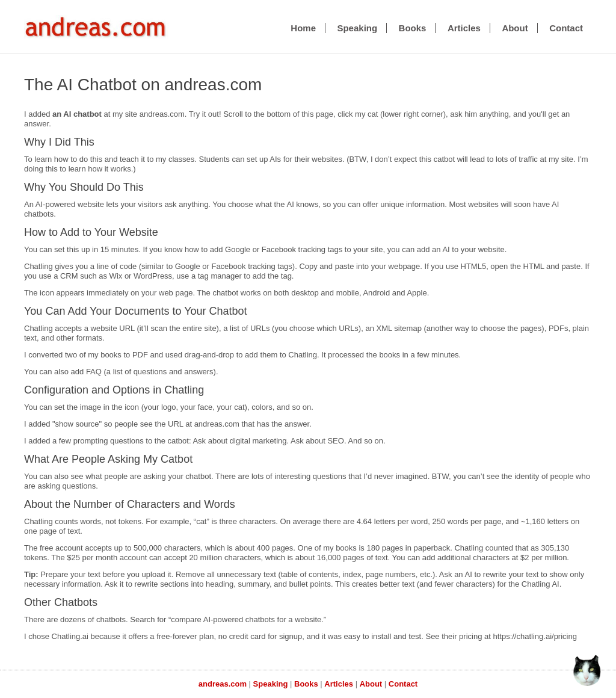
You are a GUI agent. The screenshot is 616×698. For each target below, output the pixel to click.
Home (303, 28)
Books (413, 28)
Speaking (357, 28)
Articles (464, 28)
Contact (566, 28)
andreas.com (223, 684)
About (515, 28)
